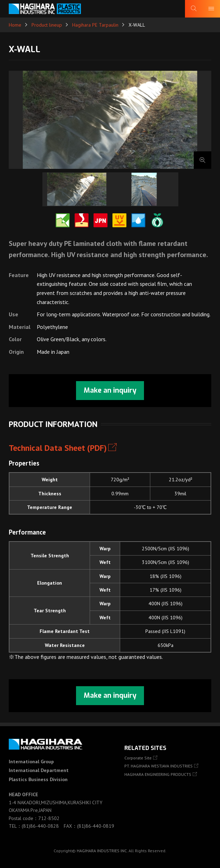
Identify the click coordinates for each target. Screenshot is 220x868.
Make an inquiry (110, 390)
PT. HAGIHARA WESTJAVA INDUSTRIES (159, 766)
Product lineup (47, 25)
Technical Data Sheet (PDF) (58, 448)
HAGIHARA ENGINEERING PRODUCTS (158, 774)
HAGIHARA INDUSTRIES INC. (102, 851)
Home (15, 25)
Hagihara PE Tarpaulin (95, 25)
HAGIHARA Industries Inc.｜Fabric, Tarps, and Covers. (45, 9)
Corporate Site (138, 758)
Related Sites (145, 748)
